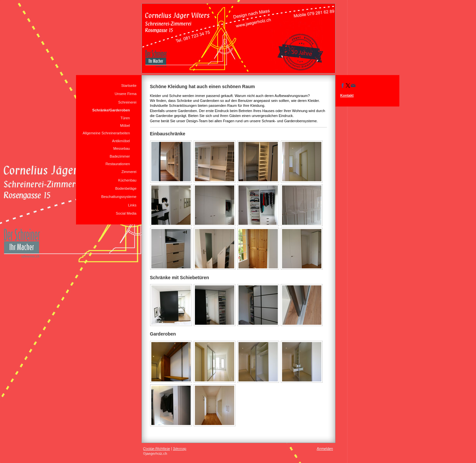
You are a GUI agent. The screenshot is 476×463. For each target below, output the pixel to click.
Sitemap (180, 449)
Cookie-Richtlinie (157, 449)
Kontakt (347, 95)
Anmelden (325, 449)
